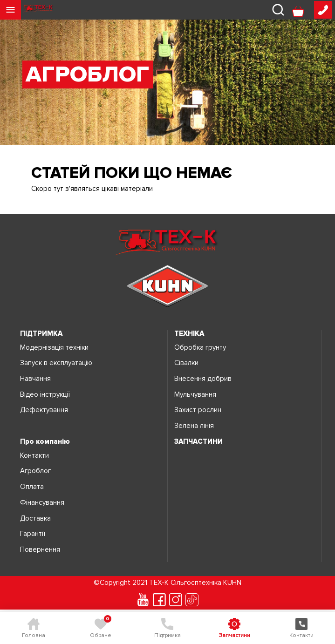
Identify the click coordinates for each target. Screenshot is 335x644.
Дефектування (44, 410)
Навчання (35, 379)
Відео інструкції (45, 395)
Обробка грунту (200, 348)
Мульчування (195, 395)
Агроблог (35, 471)
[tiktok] (192, 600)
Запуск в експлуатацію (56, 363)
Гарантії (33, 534)
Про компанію (45, 442)
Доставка (35, 519)
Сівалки (186, 363)
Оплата (32, 487)
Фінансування (42, 503)
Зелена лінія (194, 426)
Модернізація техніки (54, 348)
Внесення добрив (203, 379)
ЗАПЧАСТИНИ (198, 442)
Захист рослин (198, 410)
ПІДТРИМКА (41, 334)
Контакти (34, 456)
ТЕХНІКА (189, 334)
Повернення (40, 550)
